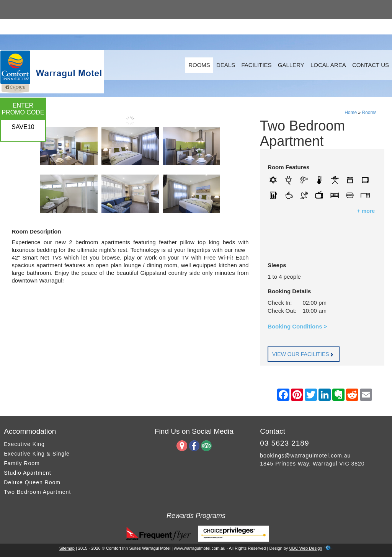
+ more (366, 211)
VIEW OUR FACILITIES (304, 354)
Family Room (22, 463)
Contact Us (371, 65)
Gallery (291, 65)
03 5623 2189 (284, 443)
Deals (226, 65)
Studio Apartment (27, 473)
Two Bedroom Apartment (37, 492)
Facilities (256, 65)
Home (351, 113)
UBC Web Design (305, 548)
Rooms (199, 65)
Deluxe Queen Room (32, 482)
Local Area (328, 65)
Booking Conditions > (297, 326)
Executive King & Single (37, 454)
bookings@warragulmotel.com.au (305, 456)
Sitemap (67, 548)
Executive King (24, 444)
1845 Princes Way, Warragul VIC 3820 (312, 464)
